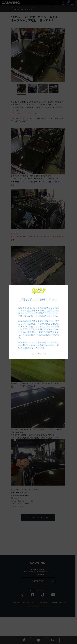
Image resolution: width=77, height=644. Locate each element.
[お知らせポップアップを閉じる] (64, 289)
